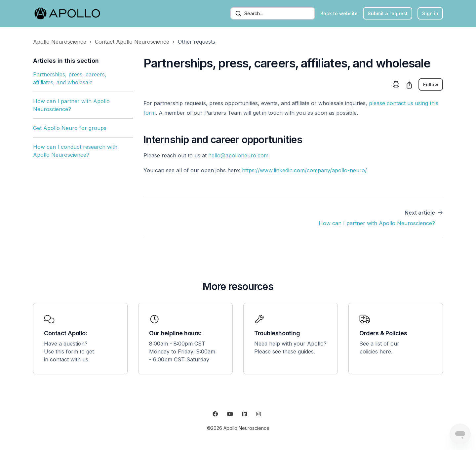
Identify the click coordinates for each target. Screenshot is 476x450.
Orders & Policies (383, 333)
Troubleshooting (277, 333)
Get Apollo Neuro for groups (70, 128)
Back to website (339, 13)
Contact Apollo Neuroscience (132, 42)
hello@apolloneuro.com (238, 155)
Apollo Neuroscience (60, 42)
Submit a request (388, 13)
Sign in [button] (430, 13)
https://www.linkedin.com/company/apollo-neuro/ (304, 170)
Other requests (197, 42)
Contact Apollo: (65, 333)
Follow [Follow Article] (431, 84)
